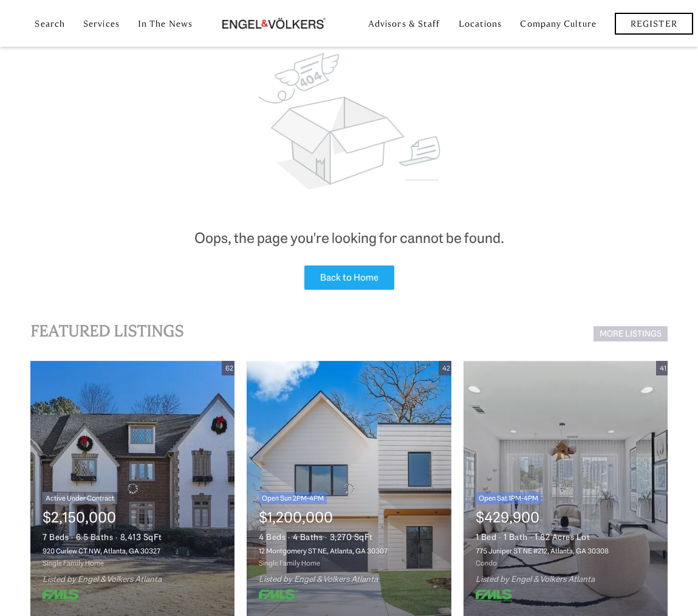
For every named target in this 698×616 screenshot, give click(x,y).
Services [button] (101, 24)
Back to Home (349, 277)
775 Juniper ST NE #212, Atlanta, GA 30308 (542, 551)
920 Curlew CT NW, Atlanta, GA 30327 (101, 551)
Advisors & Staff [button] (404, 24)
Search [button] (50, 24)
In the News (165, 24)
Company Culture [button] (558, 24)
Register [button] (654, 24)
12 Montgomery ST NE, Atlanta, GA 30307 (323, 551)
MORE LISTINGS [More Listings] (631, 334)
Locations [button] (481, 24)
